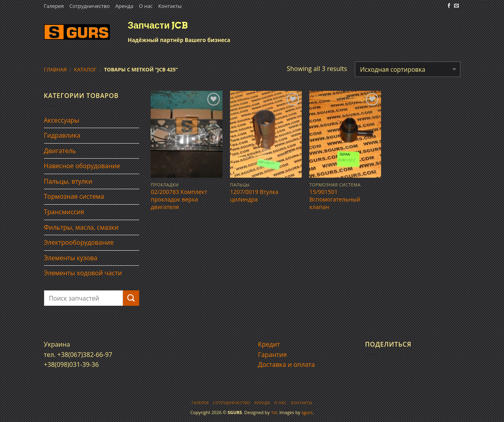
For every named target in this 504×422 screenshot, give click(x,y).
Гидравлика (62, 135)
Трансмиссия (64, 212)
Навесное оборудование (82, 166)
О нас (146, 6)
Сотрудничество (90, 6)
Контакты (170, 6)
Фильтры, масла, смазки (81, 227)
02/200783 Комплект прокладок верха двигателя (179, 199)
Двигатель (60, 151)
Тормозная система (74, 196)
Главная (56, 69)
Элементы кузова (71, 258)
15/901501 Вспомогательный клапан (335, 199)
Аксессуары (62, 120)
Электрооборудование (79, 242)
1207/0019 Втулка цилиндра (254, 196)
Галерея (54, 6)
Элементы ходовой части (83, 273)
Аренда (125, 6)
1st (274, 412)
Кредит (269, 344)
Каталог (85, 69)
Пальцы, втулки (68, 181)
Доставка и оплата (287, 364)
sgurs (307, 412)
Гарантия (273, 355)
